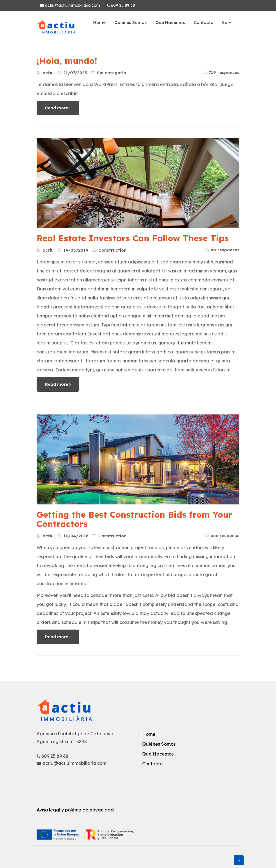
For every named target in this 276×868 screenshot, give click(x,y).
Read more (58, 108)
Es (227, 22)
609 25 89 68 (121, 5)
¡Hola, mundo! (67, 61)
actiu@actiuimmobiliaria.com (70, 5)
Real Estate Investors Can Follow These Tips (133, 238)
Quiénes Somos (131, 22)
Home (99, 22)
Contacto (204, 22)
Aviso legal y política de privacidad (75, 810)
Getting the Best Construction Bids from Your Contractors (134, 519)
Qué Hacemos (170, 22)
